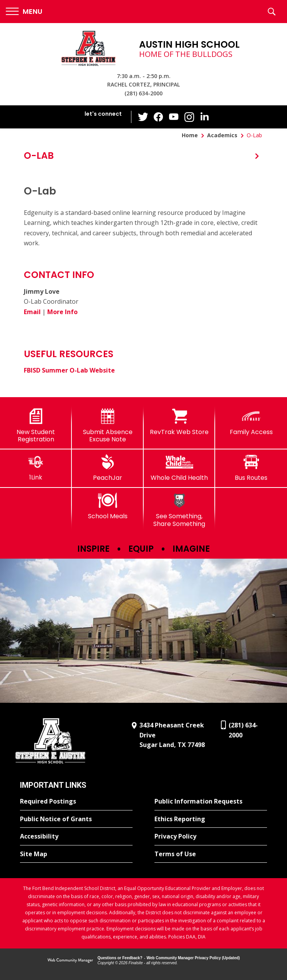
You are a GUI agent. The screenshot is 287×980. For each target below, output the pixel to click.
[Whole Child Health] (180, 468)
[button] (24, 12)
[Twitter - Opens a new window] (143, 116)
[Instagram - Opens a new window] (189, 117)
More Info (62, 312)
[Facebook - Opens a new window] (158, 117)
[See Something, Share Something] (180, 510)
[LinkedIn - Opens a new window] (204, 116)
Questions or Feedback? (120, 958)
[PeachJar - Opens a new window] (108, 468)
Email (32, 312)
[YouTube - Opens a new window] (174, 117)
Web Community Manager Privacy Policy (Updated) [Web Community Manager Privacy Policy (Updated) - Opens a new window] (193, 958)
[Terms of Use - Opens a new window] (211, 854)
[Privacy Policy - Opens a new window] (211, 837)
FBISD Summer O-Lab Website (69, 370)
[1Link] (36, 468)
